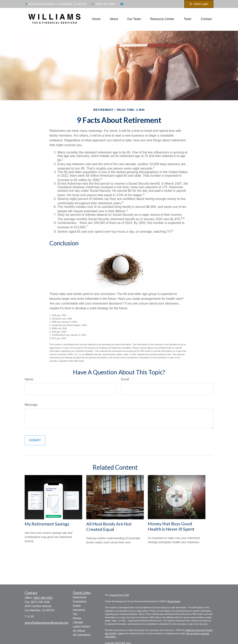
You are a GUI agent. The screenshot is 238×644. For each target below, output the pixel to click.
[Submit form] (35, 440)
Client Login (199, 4)
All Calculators (82, 635)
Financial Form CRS (119, 595)
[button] (96, 19)
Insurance (79, 610)
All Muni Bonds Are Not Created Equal (109, 526)
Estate (77, 606)
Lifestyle (78, 622)
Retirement (80, 597)
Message (31, 405)
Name (29, 379)
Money (77, 618)
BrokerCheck (174, 601)
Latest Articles (82, 627)
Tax (75, 614)
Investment (80, 602)
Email (125, 379)
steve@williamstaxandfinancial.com (144, 4)
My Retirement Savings (47, 524)
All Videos (79, 631)
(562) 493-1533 (103, 4)
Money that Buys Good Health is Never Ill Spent (171, 526)
